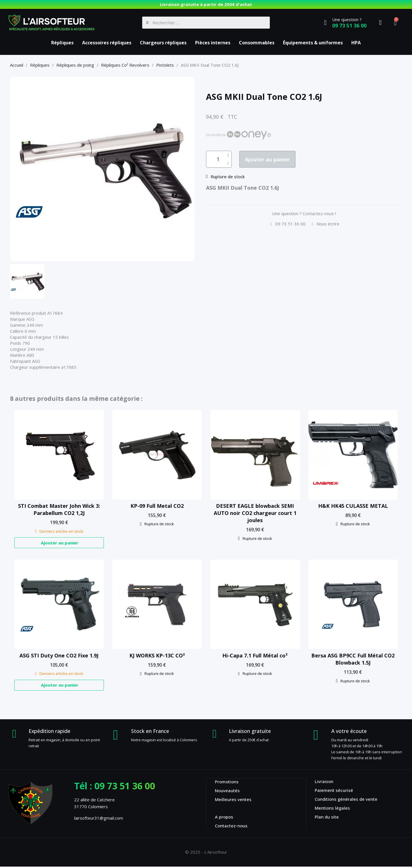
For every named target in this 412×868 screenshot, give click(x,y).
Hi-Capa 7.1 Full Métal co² (255, 656)
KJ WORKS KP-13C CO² (157, 656)
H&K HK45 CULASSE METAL (353, 506)
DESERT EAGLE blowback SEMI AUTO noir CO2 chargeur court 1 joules (255, 513)
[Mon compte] (380, 23)
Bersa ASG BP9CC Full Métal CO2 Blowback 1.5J (353, 660)
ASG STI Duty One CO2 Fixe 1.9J (59, 656)
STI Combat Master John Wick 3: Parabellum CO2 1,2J (59, 509)
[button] (274, 160)
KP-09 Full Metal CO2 (157, 506)
